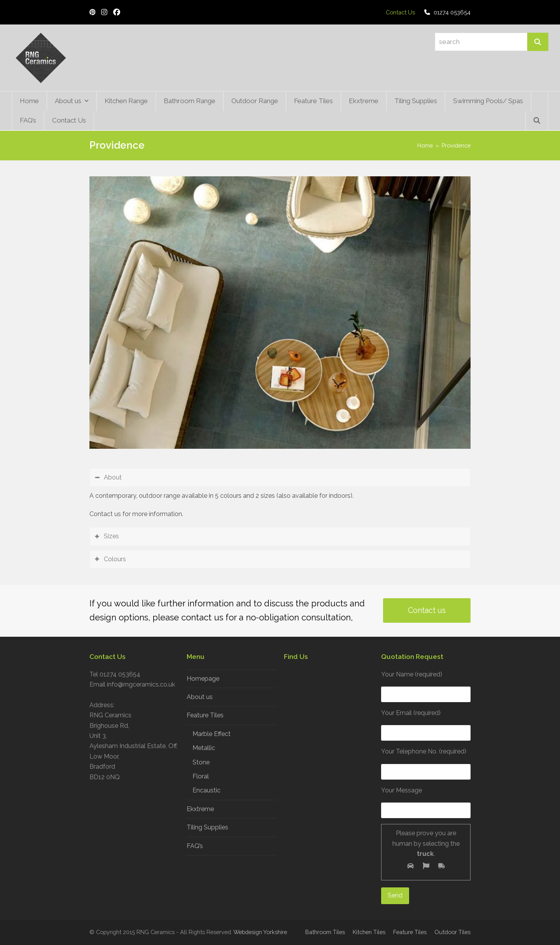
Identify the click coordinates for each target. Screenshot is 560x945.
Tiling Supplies (207, 827)
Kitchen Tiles (369, 932)
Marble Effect (212, 734)
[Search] (538, 42)
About (113, 477)
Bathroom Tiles (325, 932)
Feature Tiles (205, 715)
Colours (115, 559)
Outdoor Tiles (452, 932)
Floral (201, 776)
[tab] (280, 478)
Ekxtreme (200, 809)
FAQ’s (195, 846)
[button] (537, 121)
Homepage (203, 679)
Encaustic (206, 790)
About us (200, 697)
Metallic (204, 748)
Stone (201, 762)
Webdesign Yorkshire (260, 932)
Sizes (111, 536)
